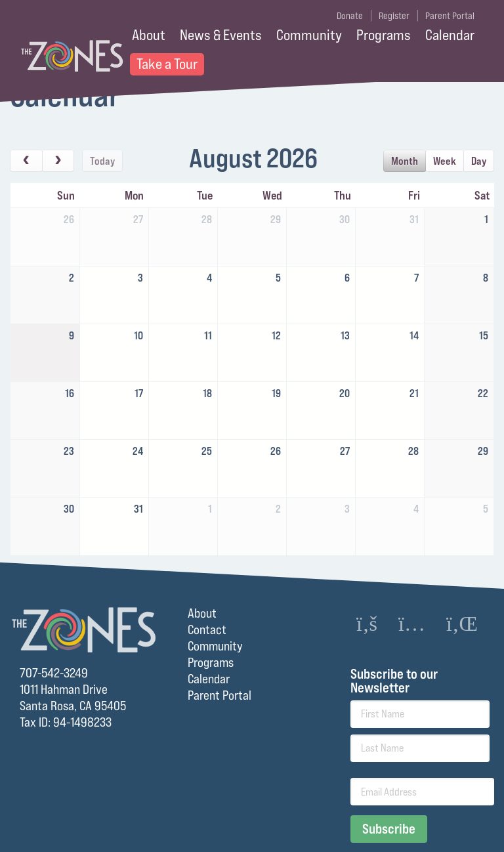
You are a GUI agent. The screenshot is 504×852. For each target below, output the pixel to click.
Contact (207, 629)
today (102, 161)
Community (309, 35)
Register (394, 15)
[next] (58, 161)
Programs (384, 35)
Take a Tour (167, 64)
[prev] (26, 161)
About (149, 35)
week (445, 161)
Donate (350, 15)
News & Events (221, 35)
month (405, 161)
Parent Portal (450, 15)
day (479, 161)
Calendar (450, 35)
